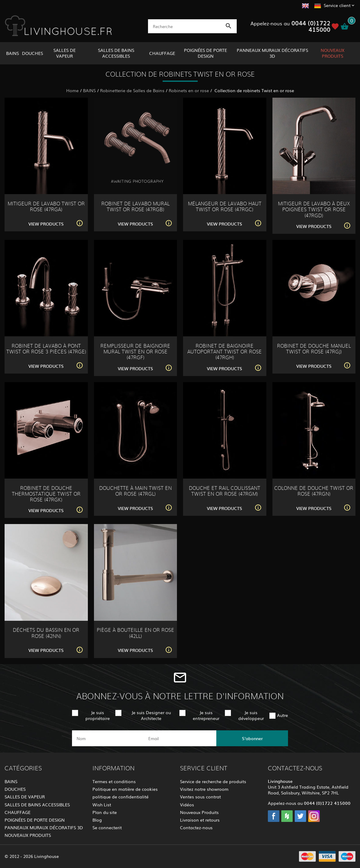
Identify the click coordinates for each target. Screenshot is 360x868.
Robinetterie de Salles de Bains (132, 90)
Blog (97, 820)
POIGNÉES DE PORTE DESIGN (205, 53)
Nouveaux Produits (199, 812)
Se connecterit (107, 827)
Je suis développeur (251, 715)
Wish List (102, 805)
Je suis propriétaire (98, 715)
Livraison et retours (200, 820)
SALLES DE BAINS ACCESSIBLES (116, 53)
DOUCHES (32, 53)
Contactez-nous (196, 827)
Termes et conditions (114, 781)
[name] (108, 738)
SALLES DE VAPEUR (65, 53)
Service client (337, 5)
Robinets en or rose (189, 90)
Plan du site (105, 812)
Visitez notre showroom (204, 789)
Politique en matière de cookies (125, 789)
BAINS (13, 53)
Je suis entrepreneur (206, 715)
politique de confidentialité (121, 797)
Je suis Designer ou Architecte (151, 715)
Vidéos (187, 805)
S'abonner (252, 738)
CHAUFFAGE (162, 53)
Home (72, 90)
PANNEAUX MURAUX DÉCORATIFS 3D (272, 53)
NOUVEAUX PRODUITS (333, 53)
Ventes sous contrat (200, 797)
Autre (283, 715)
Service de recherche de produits (213, 781)
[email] (180, 738)
